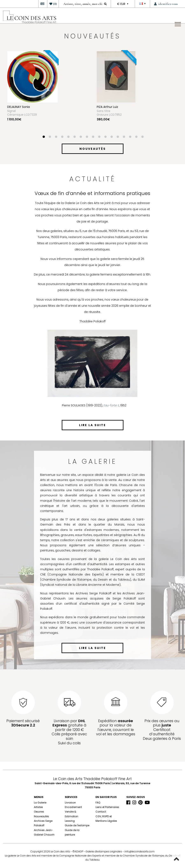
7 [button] (81, 137)
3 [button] (56, 137)
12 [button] (112, 137)
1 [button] (44, 137)
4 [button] (62, 137)
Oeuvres (39, 812)
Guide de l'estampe (77, 825)
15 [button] (130, 137)
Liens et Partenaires (107, 807)
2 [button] (50, 137)
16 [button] (136, 137)
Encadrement (73, 807)
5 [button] (69, 137)
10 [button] (99, 137)
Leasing (70, 821)
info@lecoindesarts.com (140, 851)
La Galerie (40, 803)
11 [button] (106, 137)
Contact (101, 812)
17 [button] (143, 137)
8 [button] (87, 137)
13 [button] (118, 137)
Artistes (38, 807)
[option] (48, 93)
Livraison (70, 803)
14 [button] (124, 137)
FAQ (98, 803)
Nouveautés (41, 816)
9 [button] (93, 137)
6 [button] (75, 137)
